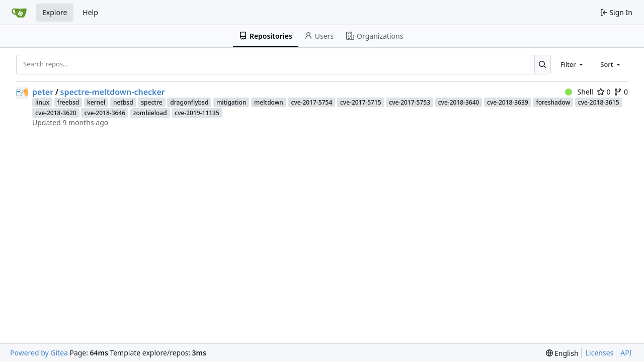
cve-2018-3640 (459, 102)
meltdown (269, 102)
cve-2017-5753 (410, 102)
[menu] (562, 353)
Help (90, 12)
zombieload (150, 113)
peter (43, 92)
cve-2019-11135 (197, 113)
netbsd (123, 102)
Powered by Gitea (39, 353)
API (626, 353)
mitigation (231, 102)
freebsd (68, 102)
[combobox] (573, 64)
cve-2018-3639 (508, 102)
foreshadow (553, 102)
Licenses (600, 353)
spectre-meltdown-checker (113, 92)
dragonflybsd (189, 102)
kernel (96, 102)
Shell (579, 92)
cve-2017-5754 (312, 102)
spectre (151, 102)
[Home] (19, 13)
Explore (55, 12)
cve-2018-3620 (56, 113)
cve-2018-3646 (105, 113)
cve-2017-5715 (361, 102)
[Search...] (543, 64)
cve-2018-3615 (599, 102)
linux (42, 102)
